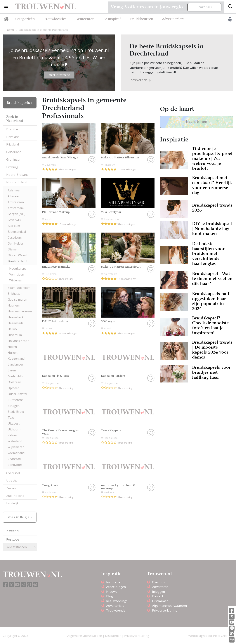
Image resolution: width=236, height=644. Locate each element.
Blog (110, 596)
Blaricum (14, 226)
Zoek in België (19, 517)
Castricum (15, 238)
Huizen (13, 353)
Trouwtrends (116, 610)
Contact (158, 596)
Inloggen (158, 592)
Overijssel (13, 473)
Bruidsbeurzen (142, 19)
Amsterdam (16, 208)
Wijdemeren (16, 447)
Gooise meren (17, 300)
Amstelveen (16, 202)
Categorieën (25, 19)
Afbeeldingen (116, 587)
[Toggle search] (230, 6)
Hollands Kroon (19, 341)
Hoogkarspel (18, 269)
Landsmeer (15, 364)
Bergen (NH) (17, 214)
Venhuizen (17, 274)
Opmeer (13, 388)
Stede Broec (16, 412)
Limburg (12, 167)
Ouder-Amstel (17, 394)
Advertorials (115, 606)
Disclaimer (160, 601)
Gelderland (14, 152)
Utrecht (12, 481)
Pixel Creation (223, 636)
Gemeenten (85, 19)
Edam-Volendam (19, 288)
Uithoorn (14, 429)
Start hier (204, 7)
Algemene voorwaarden (169, 606)
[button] (6, 6)
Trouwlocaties (55, 19)
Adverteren (160, 587)
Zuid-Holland (15, 496)
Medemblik (15, 376)
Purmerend (16, 400)
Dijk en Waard (17, 255)
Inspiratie (113, 582)
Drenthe (12, 129)
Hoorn (12, 347)
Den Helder (16, 243)
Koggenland (16, 359)
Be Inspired (112, 19)
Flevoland (13, 137)
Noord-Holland (17, 182)
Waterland (15, 441)
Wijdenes (15, 280)
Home (11, 30)
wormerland (16, 453)
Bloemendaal (17, 232)
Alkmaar (13, 196)
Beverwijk (14, 220)
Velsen (12, 435)
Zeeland (12, 488)
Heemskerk (16, 317)
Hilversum (15, 335)
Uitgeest (14, 423)
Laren (12, 370)
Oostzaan (14, 382)
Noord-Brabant (17, 175)
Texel (12, 418)
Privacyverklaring (165, 610)
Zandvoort (15, 465)
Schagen (14, 406)
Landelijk (12, 503)
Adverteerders (173, 19)
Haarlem (14, 305)
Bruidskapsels (19, 103)
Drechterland (18, 261)
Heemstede (16, 323)
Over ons (158, 582)
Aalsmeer (14, 190)
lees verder (140, 80)
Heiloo (12, 329)
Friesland (13, 144)
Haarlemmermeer (20, 311)
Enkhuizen (15, 294)
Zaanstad (14, 459)
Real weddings (117, 601)
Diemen (13, 249)
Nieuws (112, 592)
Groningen (14, 160)
